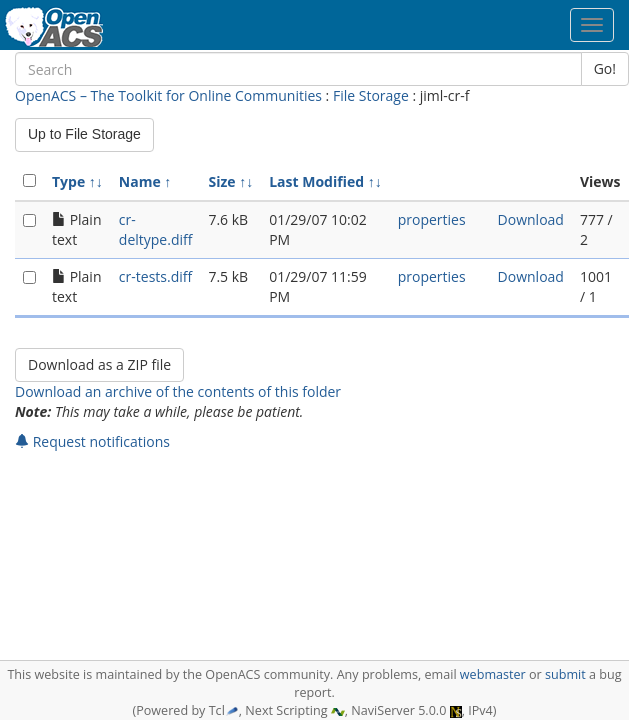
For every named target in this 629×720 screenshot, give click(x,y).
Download (531, 219)
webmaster (493, 674)
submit (565, 674)
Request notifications (92, 441)
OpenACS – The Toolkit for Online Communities (168, 95)
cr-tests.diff (155, 276)
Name (140, 181)
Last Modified (316, 181)
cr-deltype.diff (156, 229)
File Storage (371, 95)
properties (432, 219)
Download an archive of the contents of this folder (178, 391)
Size (221, 181)
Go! (605, 68)
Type (68, 181)
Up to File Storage (84, 134)
